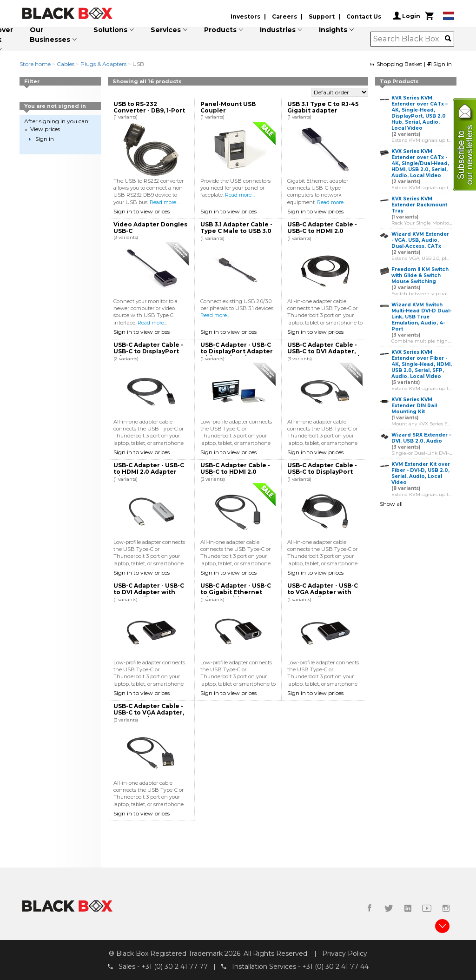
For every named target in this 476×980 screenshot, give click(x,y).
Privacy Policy (345, 954)
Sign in (439, 64)
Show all (391, 504)
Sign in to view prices (142, 211)
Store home (35, 64)
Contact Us (364, 17)
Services (166, 30)
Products (220, 30)
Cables (66, 64)
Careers (284, 17)
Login (407, 16)
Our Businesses (50, 35)
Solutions (110, 30)
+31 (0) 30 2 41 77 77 (175, 967)
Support (322, 17)
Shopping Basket (397, 64)
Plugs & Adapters (103, 64)
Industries (278, 30)
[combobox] (409, 39)
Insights (333, 30)
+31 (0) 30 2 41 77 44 (335, 967)
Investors (245, 17)
